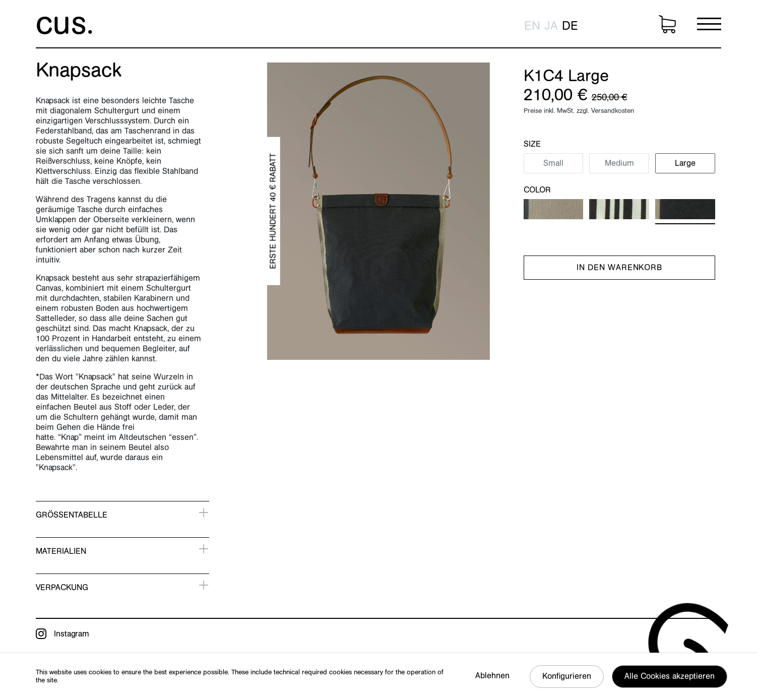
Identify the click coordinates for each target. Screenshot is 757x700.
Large (685, 163)
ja (551, 26)
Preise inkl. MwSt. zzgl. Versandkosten (579, 111)
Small (553, 163)
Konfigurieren (567, 676)
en (532, 26)
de (570, 26)
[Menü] (709, 24)
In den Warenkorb (619, 268)
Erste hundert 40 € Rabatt (273, 211)
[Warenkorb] (667, 24)
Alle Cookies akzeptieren (670, 676)
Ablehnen (492, 676)
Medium (619, 163)
